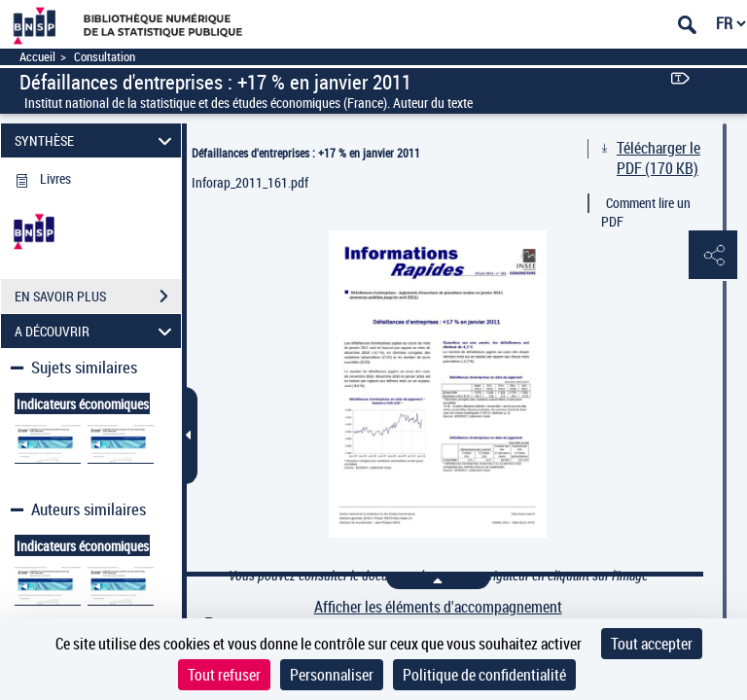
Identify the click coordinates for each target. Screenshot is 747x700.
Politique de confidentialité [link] (484, 675)
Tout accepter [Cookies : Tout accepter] (652, 644)
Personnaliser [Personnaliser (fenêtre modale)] (332, 675)
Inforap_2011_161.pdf (250, 182)
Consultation (105, 57)
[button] (713, 256)
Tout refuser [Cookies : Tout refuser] (224, 675)
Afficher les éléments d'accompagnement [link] (438, 607)
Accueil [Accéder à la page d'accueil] (37, 57)
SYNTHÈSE (96, 140)
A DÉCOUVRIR (96, 331)
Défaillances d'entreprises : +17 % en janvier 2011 (306, 153)
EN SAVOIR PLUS (98, 297)
